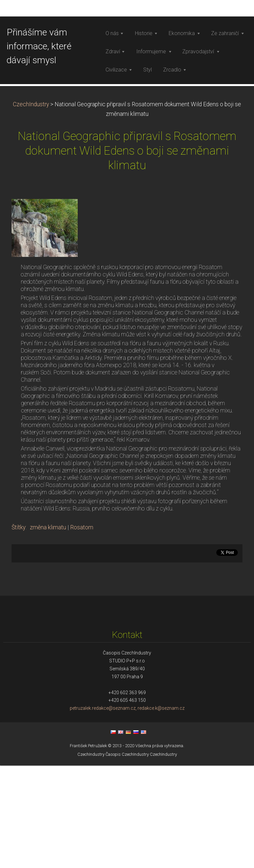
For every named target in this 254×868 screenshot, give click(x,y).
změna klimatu (48, 630)
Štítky (19, 630)
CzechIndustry (31, 207)
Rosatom (82, 630)
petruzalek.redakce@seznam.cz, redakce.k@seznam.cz (127, 811)
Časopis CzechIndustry (127, 857)
